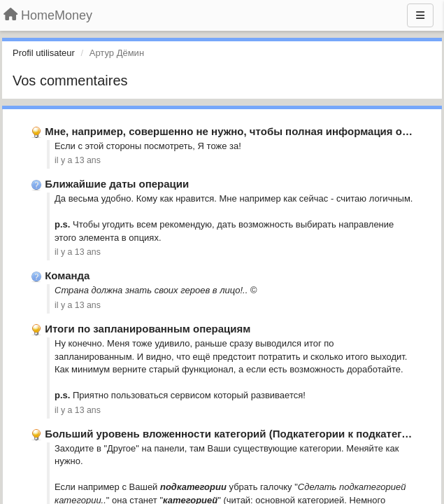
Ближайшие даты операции (117, 184)
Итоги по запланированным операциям (148, 329)
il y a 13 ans (78, 160)
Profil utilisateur (44, 53)
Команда (67, 275)
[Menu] (420, 15)
